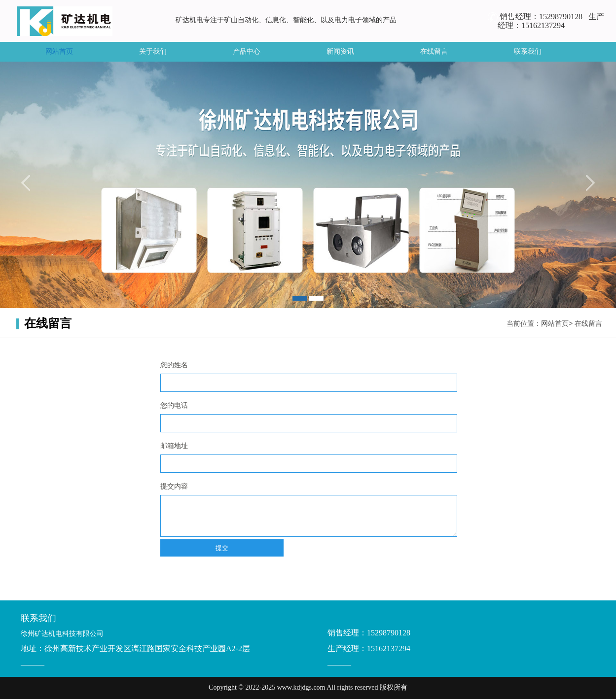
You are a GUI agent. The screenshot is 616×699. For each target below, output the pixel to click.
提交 (222, 548)
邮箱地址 (174, 446)
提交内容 (174, 486)
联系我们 (528, 52)
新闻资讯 (340, 52)
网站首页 (59, 52)
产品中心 (247, 52)
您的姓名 (174, 365)
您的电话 (174, 405)
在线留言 (434, 52)
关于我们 (153, 52)
